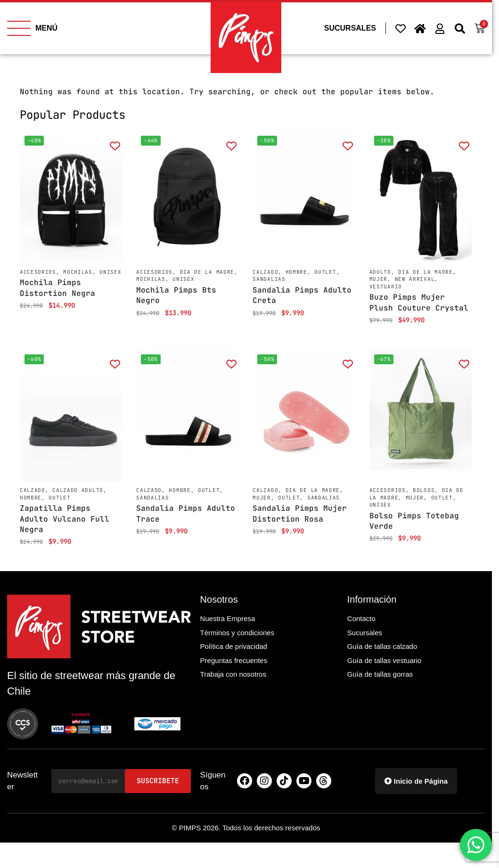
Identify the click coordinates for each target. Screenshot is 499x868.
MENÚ (46, 28)
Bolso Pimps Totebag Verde (414, 521)
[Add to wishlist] (115, 145)
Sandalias (269, 279)
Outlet (325, 272)
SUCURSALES (350, 28)
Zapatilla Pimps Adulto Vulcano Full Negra (65, 519)
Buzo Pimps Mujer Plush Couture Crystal (419, 302)
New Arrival (415, 279)
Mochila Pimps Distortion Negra (57, 288)
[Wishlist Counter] (401, 28)
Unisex (110, 272)
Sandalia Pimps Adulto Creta (302, 295)
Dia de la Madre (207, 272)
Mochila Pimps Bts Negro (176, 295)
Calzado (265, 272)
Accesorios (38, 272)
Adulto (380, 272)
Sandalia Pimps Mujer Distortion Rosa (300, 513)
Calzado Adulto (78, 490)
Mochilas (78, 272)
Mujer (379, 279)
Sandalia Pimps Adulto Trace (186, 513)
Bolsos (424, 490)
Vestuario (386, 287)
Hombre (296, 272)
